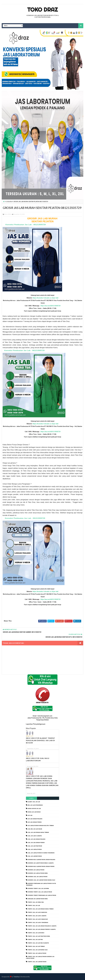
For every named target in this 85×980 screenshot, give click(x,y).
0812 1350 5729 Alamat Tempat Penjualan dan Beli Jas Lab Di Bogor (40, 740)
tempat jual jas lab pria (35, 939)
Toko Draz (42, 10)
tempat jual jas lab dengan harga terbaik (41, 909)
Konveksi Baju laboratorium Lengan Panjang (41, 859)
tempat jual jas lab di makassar (38, 919)
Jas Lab (30, 815)
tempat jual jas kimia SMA (36, 902)
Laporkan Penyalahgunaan (36, 724)
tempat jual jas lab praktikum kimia (39, 936)
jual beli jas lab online (35, 829)
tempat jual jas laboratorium (37, 962)
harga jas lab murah (34, 812)
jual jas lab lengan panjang (37, 839)
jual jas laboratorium (35, 856)
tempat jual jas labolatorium (37, 953)
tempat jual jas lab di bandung (37, 912)
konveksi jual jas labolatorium (38, 876)
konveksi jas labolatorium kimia (38, 873)
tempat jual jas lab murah (36, 933)
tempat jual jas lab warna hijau (38, 950)
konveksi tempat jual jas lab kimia (38, 888)
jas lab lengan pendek (35, 822)
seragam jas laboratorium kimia (38, 899)
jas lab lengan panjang (35, 819)
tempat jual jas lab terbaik (36, 946)
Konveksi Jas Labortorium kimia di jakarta (41, 863)
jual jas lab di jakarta (35, 836)
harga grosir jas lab (34, 808)
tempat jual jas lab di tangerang (38, 922)
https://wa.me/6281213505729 (50, 310)
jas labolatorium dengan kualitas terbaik (41, 825)
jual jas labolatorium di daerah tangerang (41, 853)
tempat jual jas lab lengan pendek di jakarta (42, 929)
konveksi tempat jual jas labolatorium (40, 892)
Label (31, 798)
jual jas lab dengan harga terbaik (38, 832)
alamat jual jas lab (34, 802)
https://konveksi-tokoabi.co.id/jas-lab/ (46, 302)
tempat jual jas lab (34, 905)
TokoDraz (16, 976)
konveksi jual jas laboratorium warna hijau (41, 880)
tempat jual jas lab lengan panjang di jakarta (42, 926)
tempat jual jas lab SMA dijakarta (38, 943)
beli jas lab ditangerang (35, 805)
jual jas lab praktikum (35, 846)
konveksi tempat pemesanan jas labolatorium (42, 895)
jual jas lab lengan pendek (36, 842)
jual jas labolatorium (35, 849)
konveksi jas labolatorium (36, 870)
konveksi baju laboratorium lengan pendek (41, 866)
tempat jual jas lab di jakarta (37, 916)
